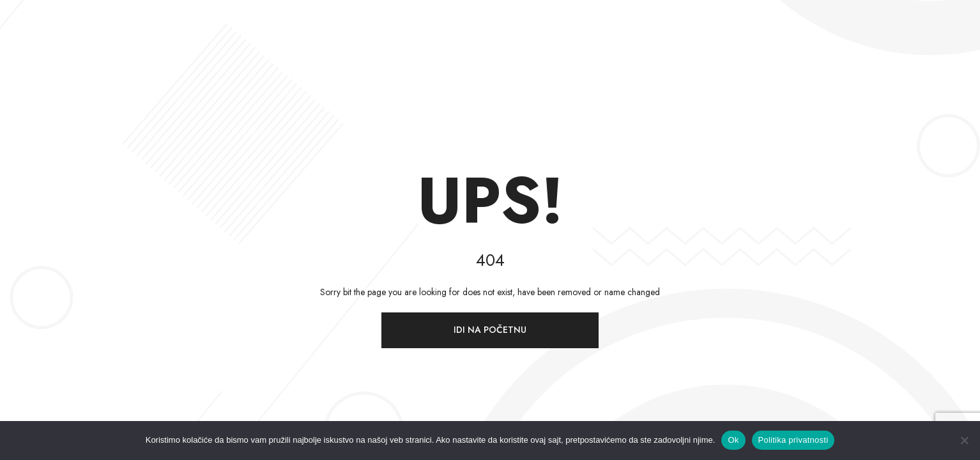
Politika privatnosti (793, 440)
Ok (733, 440)
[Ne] (964, 440)
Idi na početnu (490, 330)
